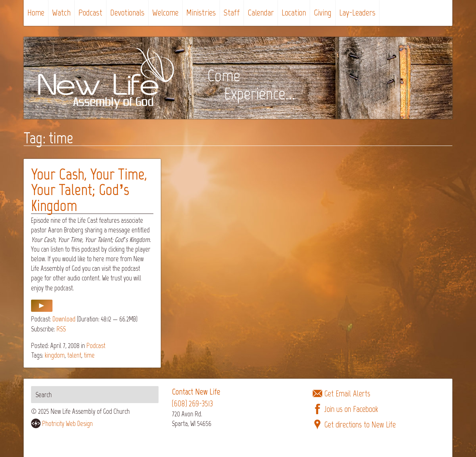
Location (294, 12)
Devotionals (127, 12)
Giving (323, 12)
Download (64, 319)
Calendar (261, 12)
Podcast (90, 12)
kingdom (55, 355)
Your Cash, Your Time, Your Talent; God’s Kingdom (89, 190)
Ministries (201, 12)
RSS (61, 329)
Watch (61, 12)
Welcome (165, 12)
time (89, 355)
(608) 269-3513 (192, 404)
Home (36, 12)
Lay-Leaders (357, 12)
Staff (232, 12)
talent (74, 355)
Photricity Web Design (67, 424)
